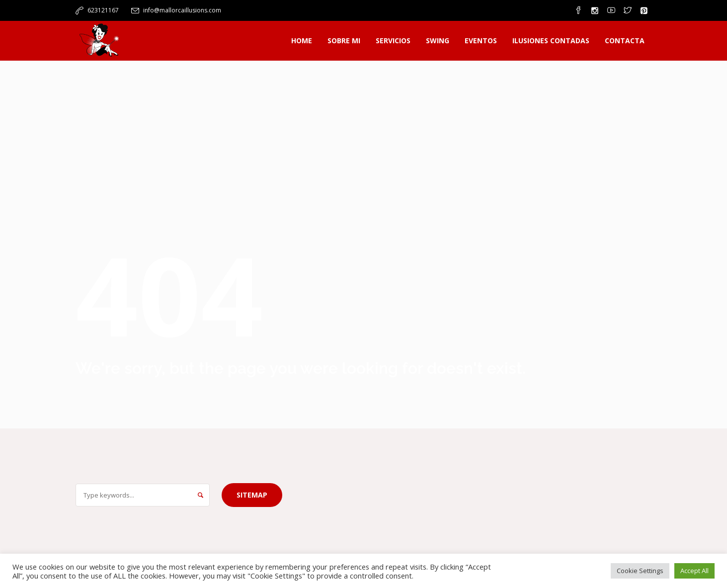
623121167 (103, 10)
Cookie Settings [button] (640, 571)
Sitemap (252, 495)
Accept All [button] (694, 571)
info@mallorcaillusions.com (182, 10)
